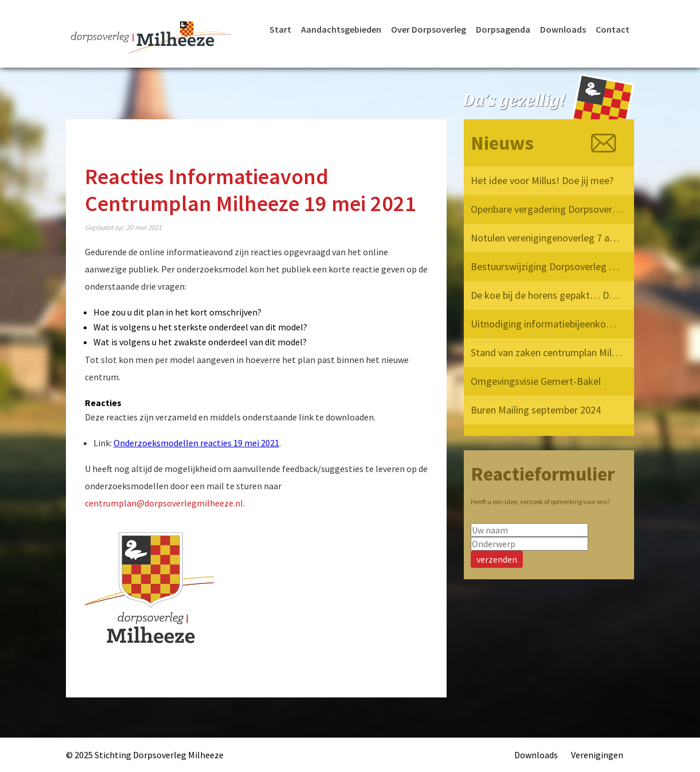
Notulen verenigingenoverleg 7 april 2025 (548, 238)
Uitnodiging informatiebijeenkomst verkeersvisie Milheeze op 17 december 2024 (548, 324)
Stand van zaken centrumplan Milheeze (548, 352)
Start (280, 29)
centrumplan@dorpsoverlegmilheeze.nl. (165, 503)
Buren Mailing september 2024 (536, 410)
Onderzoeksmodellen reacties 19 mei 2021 (196, 443)
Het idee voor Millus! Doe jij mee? (542, 180)
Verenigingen (597, 755)
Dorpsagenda (503, 29)
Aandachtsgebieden (341, 29)
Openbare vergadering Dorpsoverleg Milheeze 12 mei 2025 (548, 209)
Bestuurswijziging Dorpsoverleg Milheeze (548, 266)
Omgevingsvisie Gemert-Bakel (536, 381)
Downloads (563, 29)
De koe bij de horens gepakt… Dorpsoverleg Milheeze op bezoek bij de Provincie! (548, 295)
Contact (613, 29)
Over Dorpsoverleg (429, 29)
